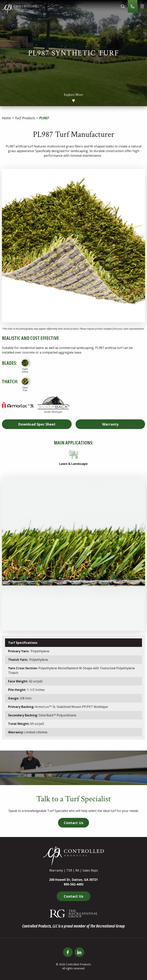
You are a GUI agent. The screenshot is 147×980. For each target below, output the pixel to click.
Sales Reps (90, 870)
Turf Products (25, 118)
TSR (69, 870)
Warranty (110, 424)
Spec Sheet (37, 424)
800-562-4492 (74, 884)
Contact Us (73, 823)
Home (6, 118)
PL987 (44, 118)
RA (77, 870)
